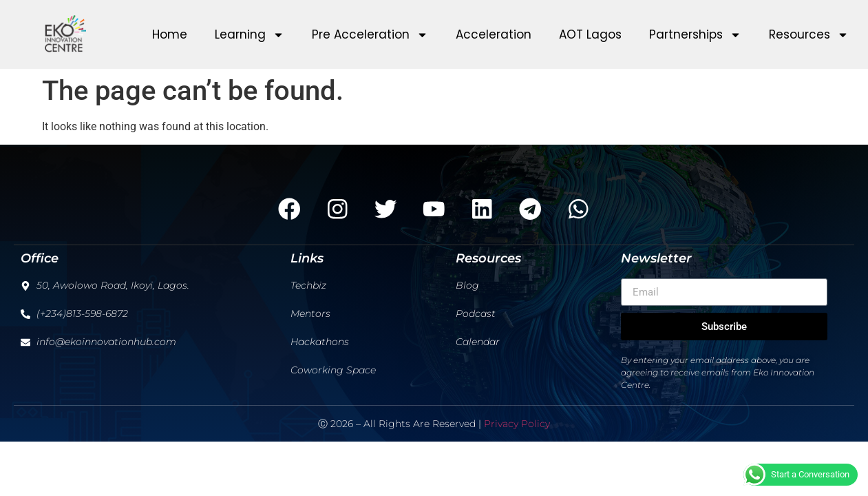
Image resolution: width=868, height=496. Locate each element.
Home (170, 34)
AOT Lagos (590, 34)
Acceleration (494, 34)
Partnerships (695, 35)
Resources (809, 35)
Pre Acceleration (370, 35)
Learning (250, 35)
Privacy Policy (517, 424)
